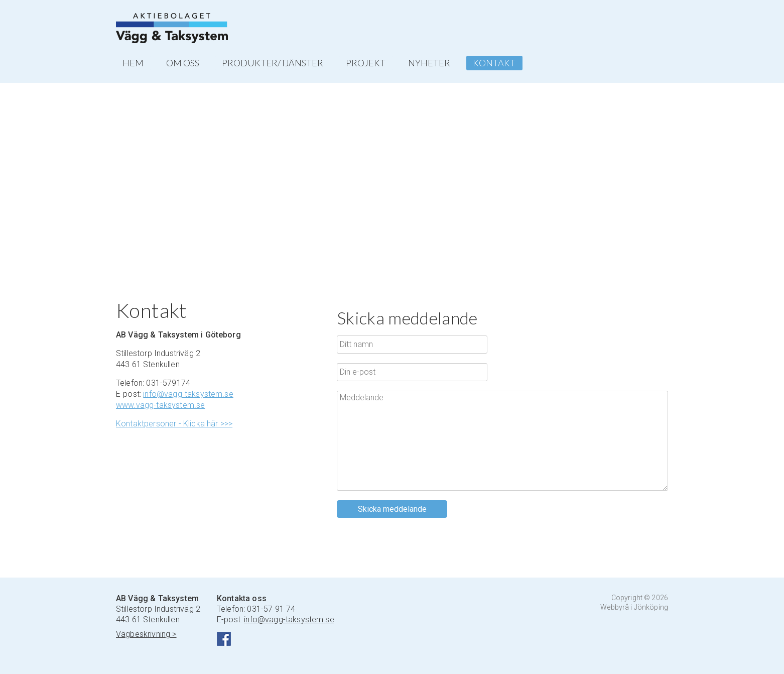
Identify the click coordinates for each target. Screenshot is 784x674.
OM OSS (183, 63)
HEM (133, 63)
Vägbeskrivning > (146, 634)
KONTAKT (494, 63)
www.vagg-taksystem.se (160, 405)
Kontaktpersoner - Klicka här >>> (174, 424)
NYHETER (429, 63)
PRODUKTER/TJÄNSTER (273, 63)
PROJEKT (366, 63)
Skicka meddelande (392, 509)
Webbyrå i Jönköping (634, 607)
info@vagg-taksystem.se (188, 394)
